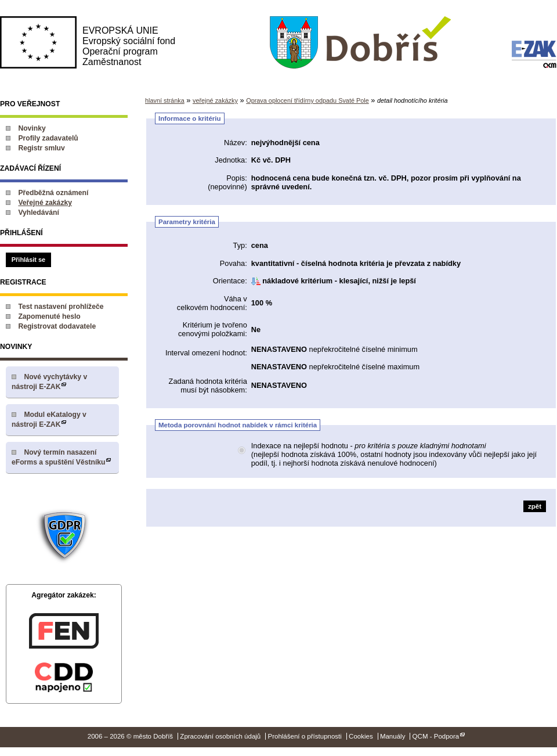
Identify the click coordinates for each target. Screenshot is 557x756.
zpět (535, 506)
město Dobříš (360, 43)
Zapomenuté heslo (49, 316)
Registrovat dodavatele (57, 326)
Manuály (393, 736)
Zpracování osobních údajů (220, 736)
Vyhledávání (39, 213)
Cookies (361, 736)
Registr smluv (41, 148)
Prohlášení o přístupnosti (304, 736)
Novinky (32, 128)
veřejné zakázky (215, 100)
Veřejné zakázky (45, 203)
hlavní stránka (165, 100)
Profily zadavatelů (48, 138)
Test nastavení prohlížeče (61, 307)
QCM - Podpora (436, 736)
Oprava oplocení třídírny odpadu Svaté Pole (308, 100)
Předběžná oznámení (53, 193)
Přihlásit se (28, 260)
